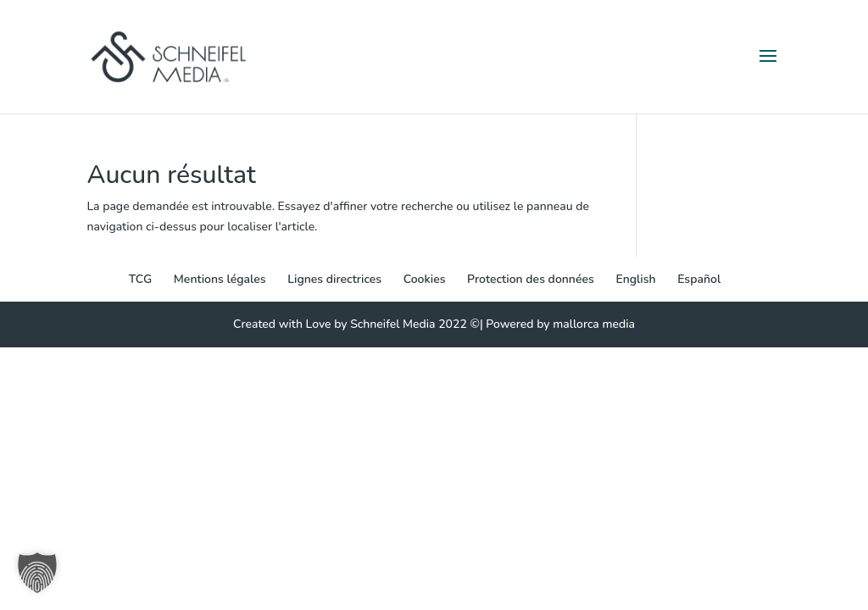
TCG (140, 279)
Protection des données (531, 279)
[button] (37, 573)
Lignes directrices (334, 279)
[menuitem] (635, 280)
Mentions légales (220, 279)
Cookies (425, 279)
